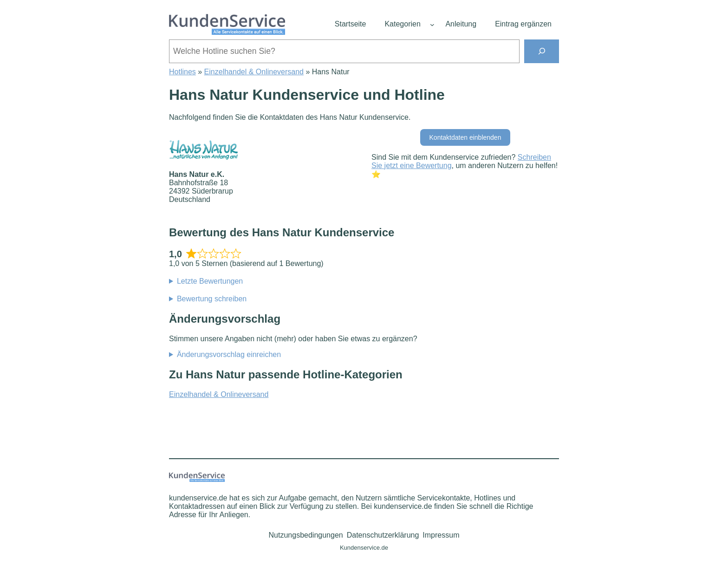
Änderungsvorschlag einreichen (229, 354)
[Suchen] (542, 51)
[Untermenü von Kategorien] (432, 25)
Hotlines (182, 72)
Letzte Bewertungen (210, 281)
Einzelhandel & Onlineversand (254, 72)
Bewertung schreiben (212, 299)
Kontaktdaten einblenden (465, 137)
